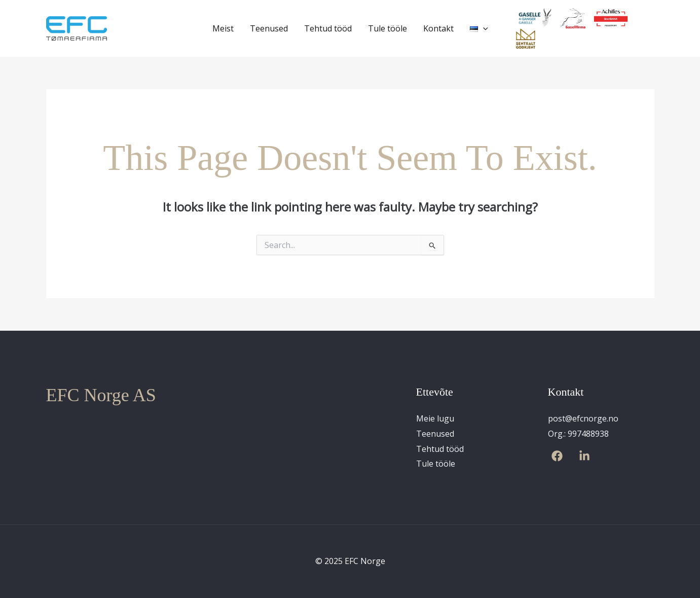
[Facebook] (557, 456)
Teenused (269, 28)
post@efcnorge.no (583, 418)
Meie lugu (435, 418)
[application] (483, 28)
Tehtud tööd (328, 28)
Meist (223, 28)
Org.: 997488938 (578, 434)
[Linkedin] (584, 456)
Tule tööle (388, 28)
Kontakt (438, 28)
